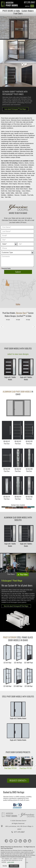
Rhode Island (14, 180)
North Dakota (11, 178)
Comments (34, 247)
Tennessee (9, 182)
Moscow (17, 195)
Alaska (26, 163)
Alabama (21, 163)
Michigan (24, 171)
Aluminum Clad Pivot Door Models (17, 392)
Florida (16, 167)
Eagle (3, 193)
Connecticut (24, 165)
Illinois (3, 169)
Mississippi (4, 173)
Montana (17, 173)
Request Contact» (18, 780)
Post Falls (30, 195)
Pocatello (23, 195)
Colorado (17, 165)
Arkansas (4, 165)
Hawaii (26, 167)
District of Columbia (7, 167)
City (34, 226)
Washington (5, 184)
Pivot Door (6, 313)
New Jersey (12, 175)
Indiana (8, 169)
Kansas (17, 169)
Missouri (11, 173)
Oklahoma (22, 178)
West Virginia (13, 184)
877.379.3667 (30, 3)
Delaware (31, 165)
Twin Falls (8, 197)
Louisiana (29, 169)
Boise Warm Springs (14, 191)
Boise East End (10, 189)
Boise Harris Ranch (22, 189)
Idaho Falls (19, 193)
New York (27, 175)
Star (2, 197)
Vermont (24, 182)
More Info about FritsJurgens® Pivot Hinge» (16, 606)
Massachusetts (16, 171)
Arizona (32, 163)
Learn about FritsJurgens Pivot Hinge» (15, 109)
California (10, 165)
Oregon (28, 178)
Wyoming (27, 184)
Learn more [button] (11, 862)
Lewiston (26, 193)
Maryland (8, 171)
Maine (3, 171)
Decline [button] (5, 866)
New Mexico (20, 175)
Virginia (29, 182)
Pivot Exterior (10, 637)
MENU (32, 6)
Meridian (4, 195)
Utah (19, 182)
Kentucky (23, 169)
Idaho (31, 167)
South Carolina (23, 180)
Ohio (17, 178)
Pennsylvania (5, 180)
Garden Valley (10, 193)
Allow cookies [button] (14, 866)
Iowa (12, 169)
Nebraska (23, 173)
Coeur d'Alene (26, 191)
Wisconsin (21, 184)
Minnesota (31, 171)
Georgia (21, 167)
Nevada (29, 173)
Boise (3, 189)
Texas (15, 182)
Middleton (10, 195)
